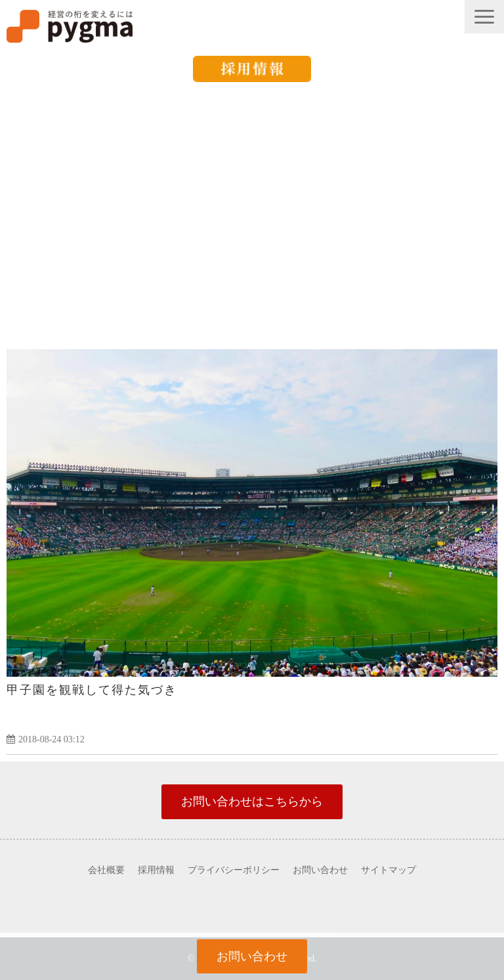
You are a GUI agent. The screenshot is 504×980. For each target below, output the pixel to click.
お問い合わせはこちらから (252, 801)
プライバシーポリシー (234, 870)
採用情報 (156, 870)
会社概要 (106, 870)
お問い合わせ (320, 870)
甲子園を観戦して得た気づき (92, 690)
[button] (484, 17)
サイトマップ (388, 870)
